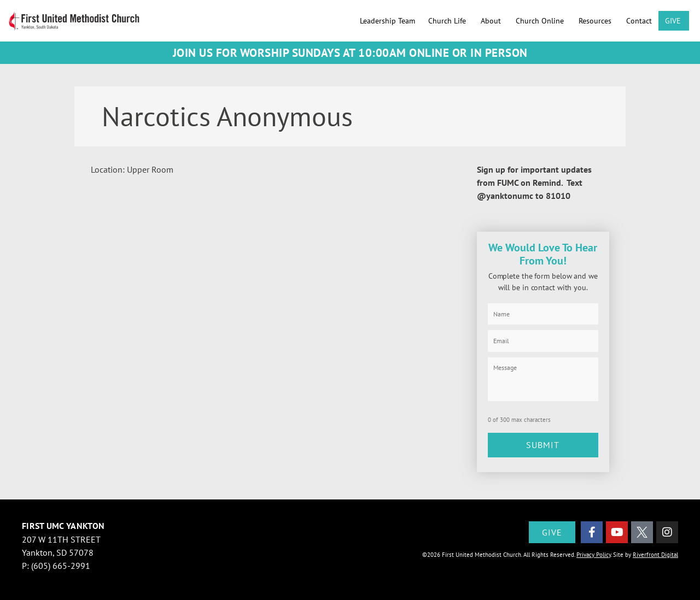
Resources (596, 21)
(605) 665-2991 (61, 564)
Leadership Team (387, 21)
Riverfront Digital (655, 553)
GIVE (674, 21)
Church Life (448, 21)
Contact (639, 21)
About (492, 21)
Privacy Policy (594, 553)
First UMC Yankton (63, 524)
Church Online (541, 21)
